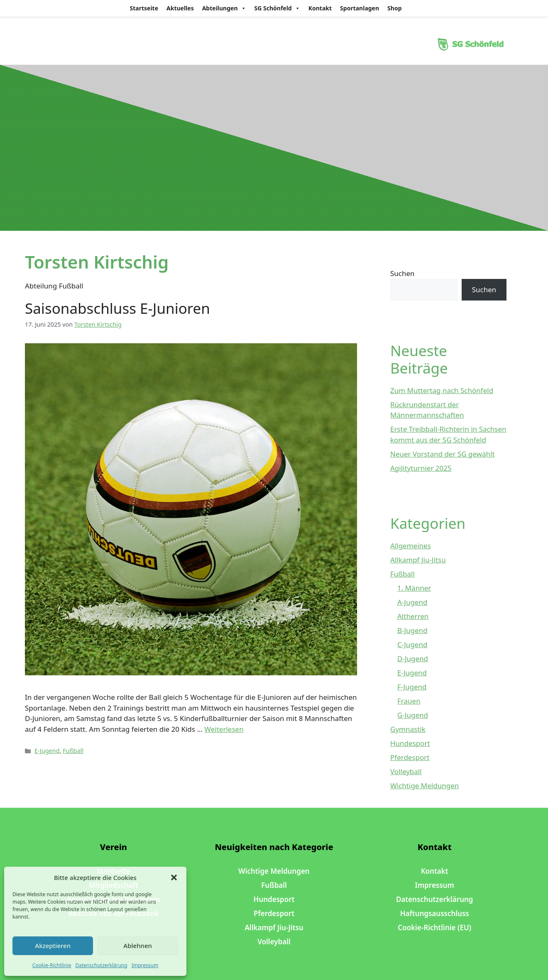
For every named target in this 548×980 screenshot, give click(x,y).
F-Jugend (412, 687)
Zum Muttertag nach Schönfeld (442, 390)
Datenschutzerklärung (101, 965)
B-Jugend (412, 630)
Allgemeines (411, 546)
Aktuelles (180, 8)
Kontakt (320, 8)
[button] (174, 877)
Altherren (413, 616)
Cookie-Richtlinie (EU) (434, 927)
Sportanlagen (360, 8)
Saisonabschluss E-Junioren (117, 308)
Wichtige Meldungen (424, 786)
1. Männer (414, 588)
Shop (394, 8)
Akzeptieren (53, 946)
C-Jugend (412, 644)
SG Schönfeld (277, 8)
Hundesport (410, 743)
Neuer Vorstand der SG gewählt (443, 454)
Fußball (73, 751)
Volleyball (406, 771)
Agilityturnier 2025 (421, 468)
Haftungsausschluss (435, 913)
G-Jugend (413, 715)
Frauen (409, 701)
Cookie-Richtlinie (52, 965)
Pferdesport (410, 757)
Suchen (402, 273)
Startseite (144, 8)
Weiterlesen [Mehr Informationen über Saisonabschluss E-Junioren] (224, 729)
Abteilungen (224, 8)
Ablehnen (138, 946)
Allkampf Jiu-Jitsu (418, 560)
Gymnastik (408, 729)
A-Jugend (412, 602)
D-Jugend (413, 659)
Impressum (145, 965)
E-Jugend (47, 751)
